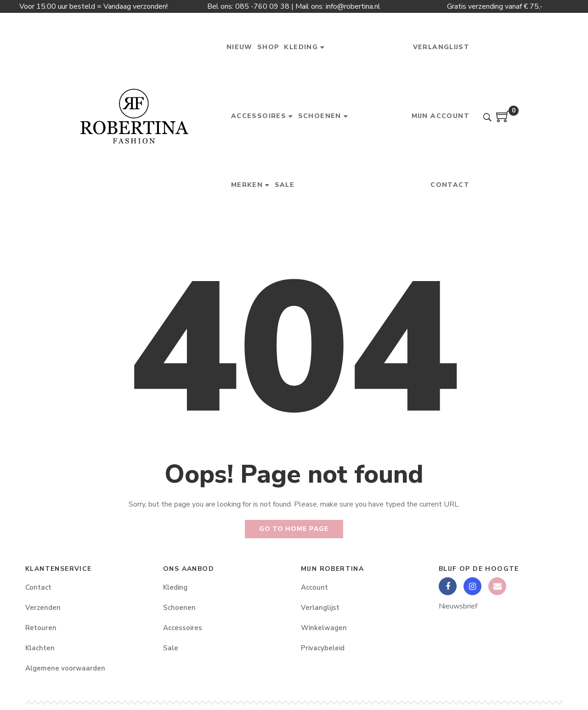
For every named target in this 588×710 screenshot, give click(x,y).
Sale (171, 648)
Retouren (41, 628)
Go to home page (294, 529)
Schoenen (179, 608)
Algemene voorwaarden (65, 668)
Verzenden (43, 608)
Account (314, 587)
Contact (38, 587)
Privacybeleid (323, 648)
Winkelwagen (324, 628)
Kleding (175, 587)
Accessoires (183, 628)
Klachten (40, 648)
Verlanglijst (320, 608)
